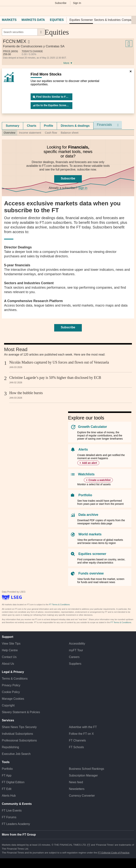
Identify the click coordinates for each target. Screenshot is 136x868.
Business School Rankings (87, 769)
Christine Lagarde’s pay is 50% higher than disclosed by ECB (55, 378)
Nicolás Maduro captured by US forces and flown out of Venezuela (59, 362)
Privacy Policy (11, 685)
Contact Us (9, 657)
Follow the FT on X (81, 734)
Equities (57, 20)
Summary (13, 126)
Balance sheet (70, 133)
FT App (7, 775)
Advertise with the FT (83, 727)
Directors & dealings (75, 126)
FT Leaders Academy (16, 824)
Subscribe (61, 3)
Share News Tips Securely (19, 727)
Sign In (77, 3)
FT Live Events (12, 811)
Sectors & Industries (107, 20)
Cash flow (51, 133)
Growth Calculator (93, 427)
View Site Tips (11, 644)
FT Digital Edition (13, 782)
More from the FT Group (19, 835)
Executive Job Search (16, 754)
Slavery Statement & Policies (21, 712)
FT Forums (9, 817)
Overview (10, 133)
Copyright (8, 705)
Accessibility (77, 644)
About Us (8, 664)
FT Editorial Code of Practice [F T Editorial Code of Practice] (114, 853)
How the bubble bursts (26, 393)
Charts (32, 126)
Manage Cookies (13, 699)
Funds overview (91, 573)
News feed (76, 782)
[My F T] (131, 11)
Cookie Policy (11, 692)
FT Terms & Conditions (59, 605)
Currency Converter (82, 796)
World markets (90, 534)
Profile (49, 126)
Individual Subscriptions (17, 734)
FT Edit (7, 789)
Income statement (30, 133)
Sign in (83, 188)
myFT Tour (76, 650)
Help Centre (10, 650)
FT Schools (77, 747)
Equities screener (92, 554)
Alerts (83, 449)
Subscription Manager (83, 775)
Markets (9, 20)
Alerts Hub (9, 796)
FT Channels (77, 740)
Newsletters (77, 789)
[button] (4, 11)
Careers (74, 657)
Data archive (88, 515)
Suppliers (75, 664)
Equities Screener (81, 20)
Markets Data (33, 20)
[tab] (13, 126)
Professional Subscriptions (19, 740)
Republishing (10, 747)
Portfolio (85, 495)
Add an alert (90, 463)
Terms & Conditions (15, 679)
